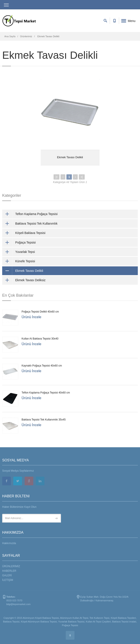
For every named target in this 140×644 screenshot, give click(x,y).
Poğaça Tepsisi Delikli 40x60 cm (40, 312)
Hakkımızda (9, 543)
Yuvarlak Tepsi (19, 252)
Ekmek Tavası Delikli (70, 157)
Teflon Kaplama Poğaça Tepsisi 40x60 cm (46, 393)
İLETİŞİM (8, 580)
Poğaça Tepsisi (19, 242)
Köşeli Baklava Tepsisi (24, 233)
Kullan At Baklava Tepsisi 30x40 (40, 339)
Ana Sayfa (10, 36)
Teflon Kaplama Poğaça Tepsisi (30, 214)
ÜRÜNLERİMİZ (11, 566)
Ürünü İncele (31, 317)
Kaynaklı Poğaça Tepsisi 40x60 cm (42, 366)
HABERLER (9, 571)
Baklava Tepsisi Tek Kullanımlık (30, 224)
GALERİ (7, 575)
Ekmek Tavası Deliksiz (24, 280)
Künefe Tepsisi (19, 261)
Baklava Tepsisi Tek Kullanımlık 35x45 (44, 420)
